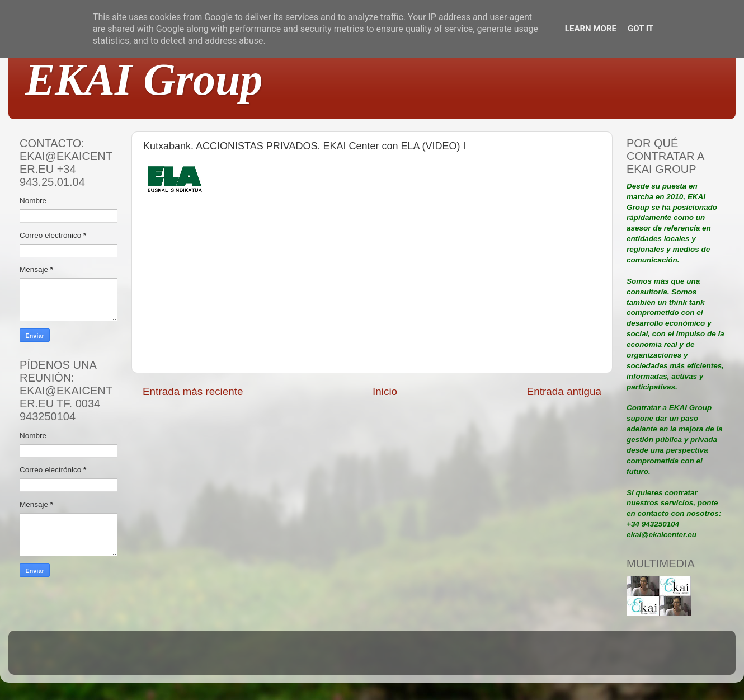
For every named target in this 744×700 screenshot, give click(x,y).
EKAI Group (144, 79)
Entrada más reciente (193, 391)
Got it (641, 29)
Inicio (385, 391)
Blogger (445, 658)
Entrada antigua (564, 391)
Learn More (591, 29)
